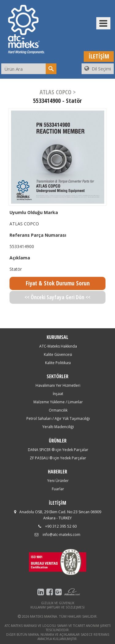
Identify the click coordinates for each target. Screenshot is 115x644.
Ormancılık (58, 410)
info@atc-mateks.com (61, 535)
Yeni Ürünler (58, 481)
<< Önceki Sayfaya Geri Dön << (57, 297)
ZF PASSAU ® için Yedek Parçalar (58, 458)
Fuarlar (58, 489)
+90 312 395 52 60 (61, 526)
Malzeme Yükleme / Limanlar (58, 402)
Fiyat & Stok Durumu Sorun (58, 283)
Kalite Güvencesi (58, 354)
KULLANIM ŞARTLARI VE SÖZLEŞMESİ (57, 607)
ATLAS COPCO (24, 224)
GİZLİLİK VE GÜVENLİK (58, 603)
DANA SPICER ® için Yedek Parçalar (58, 450)
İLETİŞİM (99, 56)
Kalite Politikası (58, 363)
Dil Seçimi (98, 69)
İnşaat (58, 394)
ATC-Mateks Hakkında (58, 346)
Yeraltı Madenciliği (58, 427)
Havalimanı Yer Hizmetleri (58, 385)
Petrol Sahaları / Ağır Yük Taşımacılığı (58, 418)
